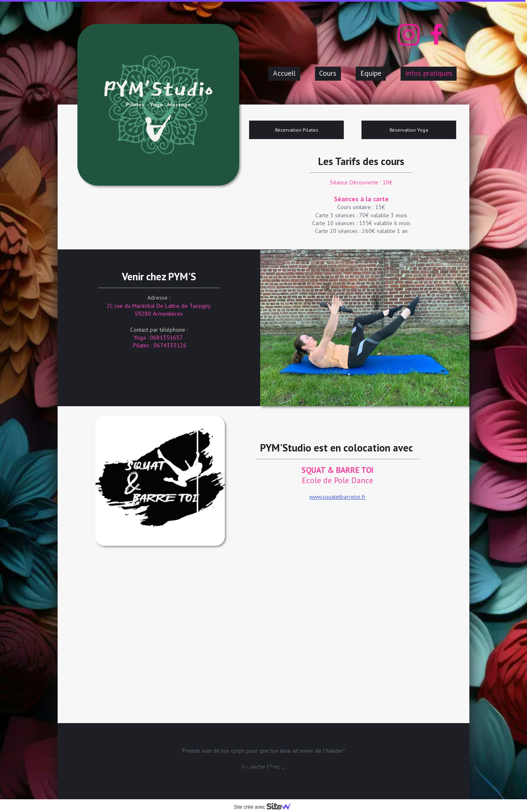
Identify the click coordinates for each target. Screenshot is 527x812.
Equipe (371, 73)
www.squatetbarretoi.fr (337, 497)
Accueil (284, 73)
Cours (328, 73)
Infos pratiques (429, 73)
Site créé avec (266, 807)
